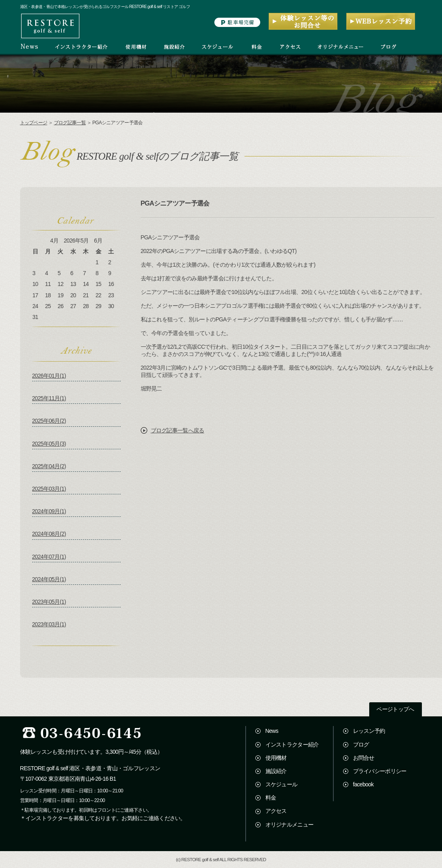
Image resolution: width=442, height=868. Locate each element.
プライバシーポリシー (380, 771)
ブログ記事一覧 (70, 123)
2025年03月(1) (49, 489)
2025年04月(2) (49, 466)
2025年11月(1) (49, 398)
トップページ (34, 123)
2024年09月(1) (49, 511)
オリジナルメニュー (290, 825)
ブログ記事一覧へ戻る (178, 430)
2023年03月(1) (49, 624)
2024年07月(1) (49, 557)
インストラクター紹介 (292, 745)
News (272, 731)
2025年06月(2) (49, 421)
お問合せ (364, 758)
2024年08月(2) (49, 534)
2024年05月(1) (49, 579)
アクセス (276, 811)
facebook (363, 784)
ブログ (361, 745)
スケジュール (282, 784)
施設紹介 (276, 771)
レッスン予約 (369, 731)
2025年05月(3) (49, 444)
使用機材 (276, 758)
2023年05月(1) (49, 602)
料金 (271, 798)
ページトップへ (395, 709)
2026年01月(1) (49, 376)
